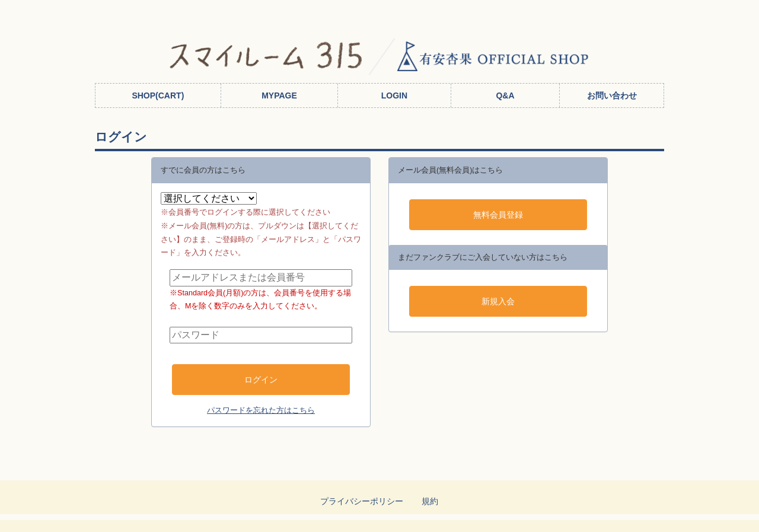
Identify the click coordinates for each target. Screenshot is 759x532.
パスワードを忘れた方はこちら (261, 410)
